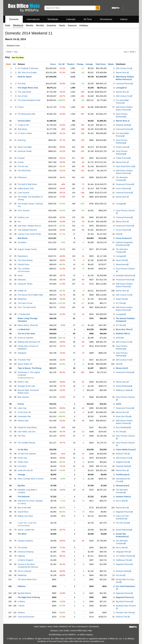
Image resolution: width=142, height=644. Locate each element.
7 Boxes (21, 606)
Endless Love (23, 217)
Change (80, 64)
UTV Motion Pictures (126, 556)
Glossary (54, 631)
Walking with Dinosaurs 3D (29, 342)
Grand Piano (23, 512)
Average (89, 64)
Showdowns (106, 19)
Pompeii (21, 158)
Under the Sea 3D (25, 470)
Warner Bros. (122, 72)
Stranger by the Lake (27, 386)
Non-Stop (22, 84)
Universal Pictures (125, 84)
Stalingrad (22, 353)
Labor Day (22, 408)
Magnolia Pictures (124, 512)
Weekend (63, 627)
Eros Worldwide (123, 427)
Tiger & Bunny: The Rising (30, 368)
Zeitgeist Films (123, 462)
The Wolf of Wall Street (27, 184)
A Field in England (25, 560)
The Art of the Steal (26, 334)
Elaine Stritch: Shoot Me (28, 325)
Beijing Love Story (25, 516)
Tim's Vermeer (24, 210)
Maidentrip (22, 575)
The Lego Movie (24, 92)
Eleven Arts (122, 368)
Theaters (71, 64)
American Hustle (25, 151)
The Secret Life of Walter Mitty (30, 295)
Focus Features (123, 188)
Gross (53, 64)
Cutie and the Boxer (26, 617)
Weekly (30, 25)
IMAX (119, 234)
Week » (133, 52)
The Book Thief (24, 360)
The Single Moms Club (28, 88)
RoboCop (22, 140)
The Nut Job (23, 166)
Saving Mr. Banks (25, 284)
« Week (8, 52)
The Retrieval (24, 497)
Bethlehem (22, 299)
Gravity (21, 162)
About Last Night (25, 147)
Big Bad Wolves (24, 593)
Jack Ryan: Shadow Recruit (29, 226)
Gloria (20, 275)
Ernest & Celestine (26, 338)
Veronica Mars (24, 121)
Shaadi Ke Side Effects (27, 427)
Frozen (21, 107)
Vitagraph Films (123, 552)
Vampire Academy (25, 541)
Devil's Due (22, 458)
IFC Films (121, 303)
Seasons (72, 25)
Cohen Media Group (126, 450)
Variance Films (123, 497)
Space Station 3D (25, 364)
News (50, 627)
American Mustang (26, 552)
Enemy (21, 404)
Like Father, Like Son (27, 432)
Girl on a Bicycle (25, 571)
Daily (8, 25)
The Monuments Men (27, 114)
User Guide (64, 631)
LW (14, 64)
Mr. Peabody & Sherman (28, 68)
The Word (22, 534)
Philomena (22, 177)
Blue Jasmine (23, 397)
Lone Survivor (24, 193)
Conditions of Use (45, 641)
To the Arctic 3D (24, 412)
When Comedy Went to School (31, 479)
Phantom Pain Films (125, 613)
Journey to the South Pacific (29, 234)
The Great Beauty (25, 260)
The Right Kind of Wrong (29, 597)
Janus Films (122, 260)
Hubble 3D (22, 291)
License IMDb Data (78, 631)
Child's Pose (23, 462)
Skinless (21, 613)
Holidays (84, 25)
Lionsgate (121, 88)
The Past (22, 436)
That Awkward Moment (27, 230)
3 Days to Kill (23, 125)
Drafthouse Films (124, 560)
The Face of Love (25, 303)
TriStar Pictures (123, 158)
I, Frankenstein (24, 314)
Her (19, 222)
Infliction (22, 586)
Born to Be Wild (24, 508)
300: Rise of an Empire (27, 72)
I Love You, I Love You (27, 523)
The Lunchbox (24, 269)
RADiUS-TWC (123, 334)
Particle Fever (24, 264)
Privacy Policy (62, 641)
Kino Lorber (122, 501)
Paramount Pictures (125, 184)
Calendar (71, 19)
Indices (124, 19)
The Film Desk (123, 523)
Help (90, 631)
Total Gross (101, 64)
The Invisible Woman (27, 443)
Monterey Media (124, 571)
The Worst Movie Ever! (27, 579)
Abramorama (122, 264)
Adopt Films (122, 299)
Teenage (22, 475)
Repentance (23, 256)
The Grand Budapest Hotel (29, 100)
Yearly (62, 25)
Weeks (111, 64)
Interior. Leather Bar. (26, 530)
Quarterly (51, 25)
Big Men (21, 486)
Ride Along (22, 129)
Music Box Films (124, 329)
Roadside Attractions (126, 275)
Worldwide (53, 19)
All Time (88, 19)
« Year (15, 52)
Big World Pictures (125, 601)
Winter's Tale (23, 382)
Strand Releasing (124, 386)
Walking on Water (124, 390)
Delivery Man (23, 421)
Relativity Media (124, 125)
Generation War (24, 416)
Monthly (40, 25)
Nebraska (22, 280)
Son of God (23, 96)
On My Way (23, 450)
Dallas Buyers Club (26, 188)
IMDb (82, 635)
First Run (121, 575)
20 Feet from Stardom (27, 454)
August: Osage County (27, 249)
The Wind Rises (24, 171)
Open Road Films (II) (126, 166)
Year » (126, 52)
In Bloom (21, 601)
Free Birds (22, 466)
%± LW (61, 64)
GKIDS (120, 338)
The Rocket (23, 548)
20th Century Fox (124, 68)
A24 (119, 404)
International (33, 19)
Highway (21, 556)
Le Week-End (24, 329)
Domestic (14, 19)
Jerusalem (22, 242)
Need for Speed (25, 77)
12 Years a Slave (25, 133)
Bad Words (23, 238)
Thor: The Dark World (27, 307)
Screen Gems (123, 147)
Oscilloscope (123, 475)
